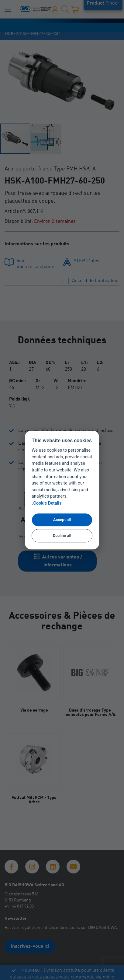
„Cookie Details (47, 503)
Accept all (62, 520)
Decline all (62, 536)
